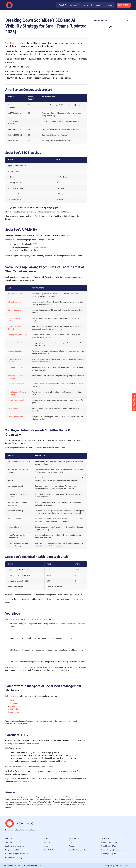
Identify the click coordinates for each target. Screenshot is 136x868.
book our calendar (22, 781)
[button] (128, 21)
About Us (62, 5)
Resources (96, 5)
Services (74, 5)
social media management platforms (26, 667)
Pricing (85, 5)
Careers (108, 5)
